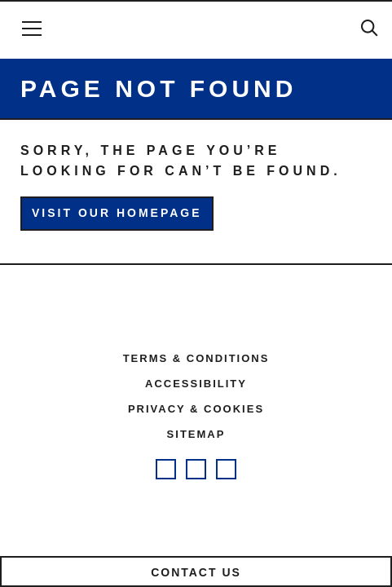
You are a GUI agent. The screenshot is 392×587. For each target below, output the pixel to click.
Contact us (196, 572)
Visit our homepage (117, 213)
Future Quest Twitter (226, 469)
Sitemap (196, 434)
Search (370, 28)
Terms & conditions (196, 358)
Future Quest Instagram (166, 469)
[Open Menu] (32, 29)
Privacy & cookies (196, 409)
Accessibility (196, 384)
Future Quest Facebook (196, 469)
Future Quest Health (196, 29)
